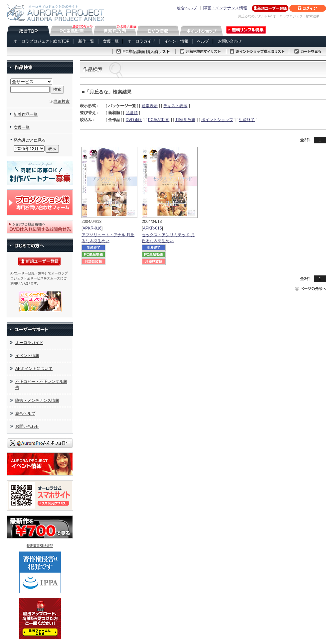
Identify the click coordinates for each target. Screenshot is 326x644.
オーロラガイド (141, 41)
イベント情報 (176, 41)
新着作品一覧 (26, 114)
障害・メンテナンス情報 (225, 8)
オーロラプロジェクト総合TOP (41, 41)
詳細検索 (62, 101)
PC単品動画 (159, 120)
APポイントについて (34, 369)
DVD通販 (134, 120)
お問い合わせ (230, 41)
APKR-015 (153, 228)
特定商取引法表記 (40, 546)
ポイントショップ (217, 120)
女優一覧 (111, 41)
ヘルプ (203, 41)
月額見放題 (185, 120)
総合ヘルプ (187, 8)
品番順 (132, 113)
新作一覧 (86, 41)
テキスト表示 (175, 106)
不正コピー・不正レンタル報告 (41, 385)
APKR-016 (92, 228)
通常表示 (150, 106)
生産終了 (247, 120)
